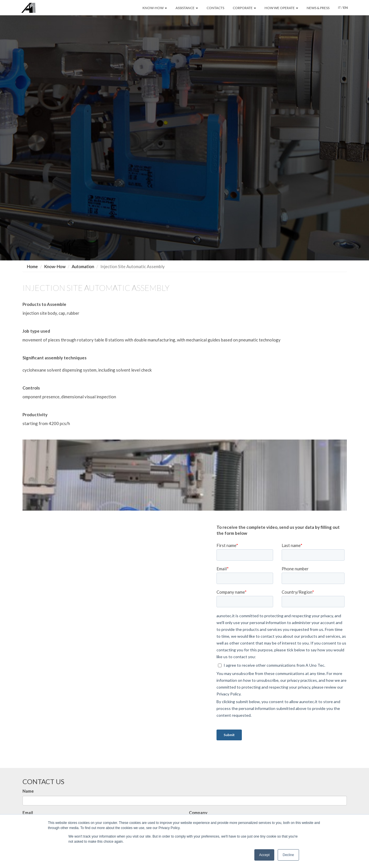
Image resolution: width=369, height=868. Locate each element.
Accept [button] (264, 855)
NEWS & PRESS (318, 8)
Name (28, 791)
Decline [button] (288, 855)
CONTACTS (215, 8)
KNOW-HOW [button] (155, 8)
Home (32, 266)
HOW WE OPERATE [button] (281, 8)
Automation (83, 266)
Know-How (55, 266)
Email (28, 812)
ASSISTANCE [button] (187, 8)
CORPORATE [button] (244, 8)
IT (339, 8)
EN (345, 8)
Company (198, 812)
